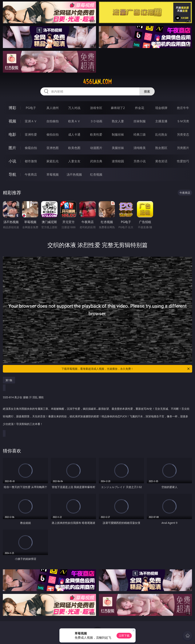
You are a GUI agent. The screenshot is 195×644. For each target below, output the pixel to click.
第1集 (9, 380)
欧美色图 (74, 148)
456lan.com (97, 82)
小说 (12, 161)
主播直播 (161, 121)
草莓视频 (53, 174)
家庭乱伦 (53, 161)
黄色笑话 (161, 161)
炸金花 (140, 108)
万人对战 (74, 108)
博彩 (12, 108)
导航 (12, 174)
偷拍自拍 (53, 134)
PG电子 (31, 108)
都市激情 (31, 161)
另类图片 (183, 148)
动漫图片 (96, 148)
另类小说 (140, 161)
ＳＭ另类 (183, 121)
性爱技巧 (183, 161)
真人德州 (53, 108)
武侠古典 (96, 161)
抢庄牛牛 (183, 108)
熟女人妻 (118, 121)
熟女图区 (161, 148)
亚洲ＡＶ (31, 121)
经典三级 (140, 134)
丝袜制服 (140, 121)
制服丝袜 (118, 134)
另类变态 (183, 134)
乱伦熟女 (161, 134)
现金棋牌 (161, 108)
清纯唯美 (140, 148)
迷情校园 (118, 161)
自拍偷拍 (53, 121)
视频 (12, 121)
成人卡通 (74, 134)
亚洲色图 (53, 148)
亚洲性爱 (31, 134)
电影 (12, 134)
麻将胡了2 (118, 108)
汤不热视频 (74, 174)
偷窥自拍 (31, 148)
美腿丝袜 (118, 148)
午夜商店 (31, 174)
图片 (12, 148)
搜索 (147, 91)
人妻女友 (74, 161)
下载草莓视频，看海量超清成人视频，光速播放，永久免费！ (126, 369)
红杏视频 (96, 174)
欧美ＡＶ (74, 121)
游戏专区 (96, 108)
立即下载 (124, 636)
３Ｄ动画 (96, 121)
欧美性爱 (96, 134)
